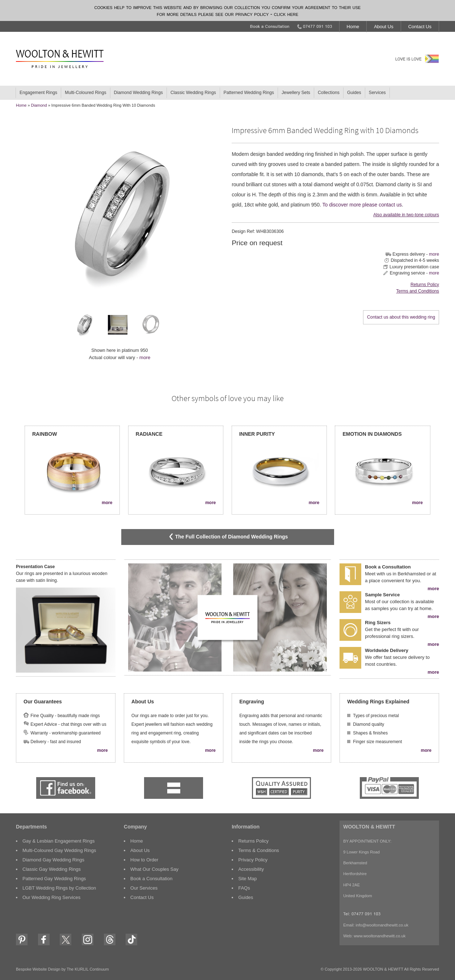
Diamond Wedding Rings (138, 93)
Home (353, 27)
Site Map (247, 879)
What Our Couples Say (154, 869)
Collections (329, 93)
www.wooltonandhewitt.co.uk (380, 936)
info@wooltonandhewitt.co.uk (382, 925)
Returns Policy (425, 285)
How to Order (144, 860)
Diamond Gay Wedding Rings (53, 860)
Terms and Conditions (417, 291)
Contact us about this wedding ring (401, 317)
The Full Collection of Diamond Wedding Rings (228, 537)
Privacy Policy (253, 860)
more (145, 357)
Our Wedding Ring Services (51, 897)
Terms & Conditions (259, 850)
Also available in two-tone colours (406, 215)
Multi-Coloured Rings (85, 93)
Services (377, 93)
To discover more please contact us (362, 205)
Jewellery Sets (296, 93)
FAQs (244, 888)
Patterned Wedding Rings (249, 93)
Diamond (39, 105)
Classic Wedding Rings (193, 93)
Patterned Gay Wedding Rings (54, 879)
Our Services (144, 888)
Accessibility (251, 869)
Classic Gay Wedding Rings (52, 869)
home (21, 105)
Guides (354, 93)
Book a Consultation (151, 879)
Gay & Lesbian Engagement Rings (58, 841)
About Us (384, 27)
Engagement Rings (38, 93)
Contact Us (420, 27)
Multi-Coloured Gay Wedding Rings (59, 850)
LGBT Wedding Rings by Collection (59, 888)
